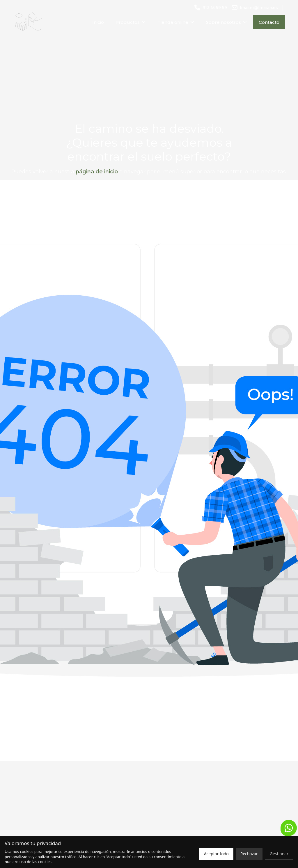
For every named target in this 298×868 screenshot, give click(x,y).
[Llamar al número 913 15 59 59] (211, 8)
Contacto (269, 22)
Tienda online (176, 22)
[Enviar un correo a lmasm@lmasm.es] (255, 8)
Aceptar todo (216, 854)
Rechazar (249, 854)
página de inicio (97, 172)
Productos (131, 22)
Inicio (98, 22)
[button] (289, 828)
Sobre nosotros (227, 22)
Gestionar (279, 854)
